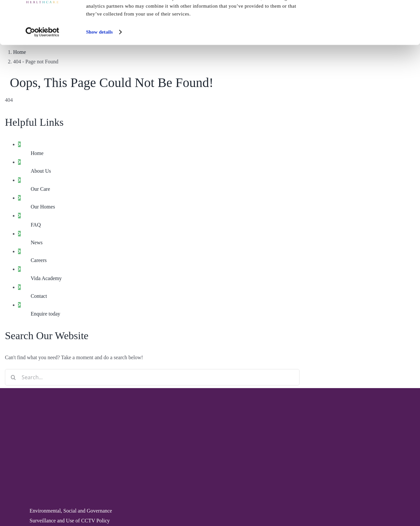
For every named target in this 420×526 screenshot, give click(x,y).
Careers (39, 260)
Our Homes (43, 207)
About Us (41, 171)
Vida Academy (46, 278)
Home (37, 153)
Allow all (365, 16)
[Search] (13, 377)
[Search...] (152, 377)
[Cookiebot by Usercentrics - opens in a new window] (42, 66)
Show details (99, 66)
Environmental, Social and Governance (71, 511)
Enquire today (45, 314)
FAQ (36, 225)
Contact (39, 296)
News (36, 242)
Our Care (40, 189)
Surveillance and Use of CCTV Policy (70, 521)
